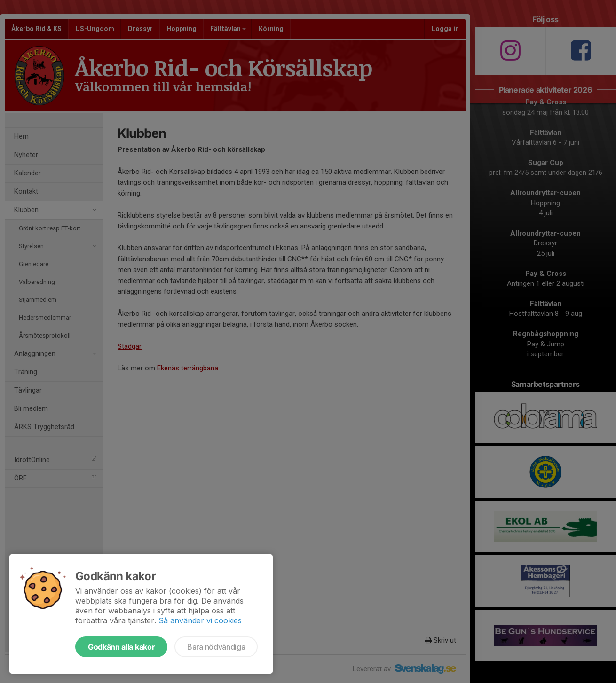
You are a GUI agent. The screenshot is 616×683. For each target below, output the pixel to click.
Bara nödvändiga (216, 647)
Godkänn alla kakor (121, 647)
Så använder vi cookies (200, 620)
